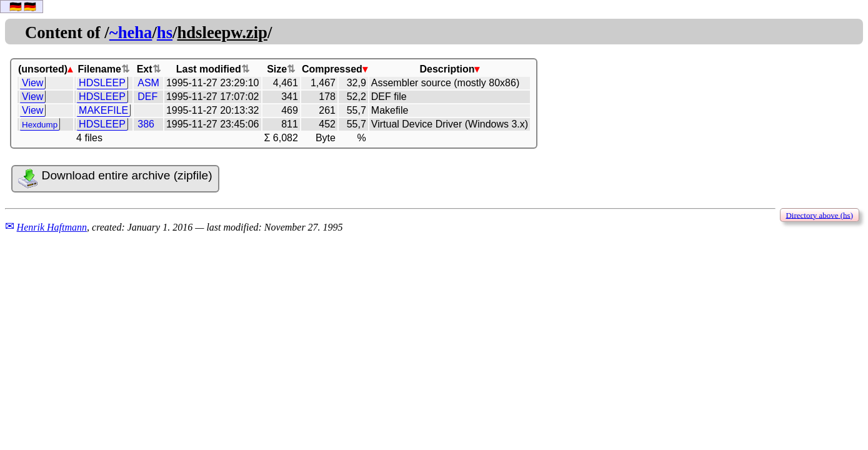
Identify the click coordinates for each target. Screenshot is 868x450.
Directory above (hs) (819, 215)
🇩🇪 (16, 7)
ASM (148, 83)
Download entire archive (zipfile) (115, 179)
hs (165, 32)
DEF (147, 97)
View (32, 83)
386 (146, 124)
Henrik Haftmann (52, 227)
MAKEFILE (103, 110)
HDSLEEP (102, 83)
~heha (131, 32)
